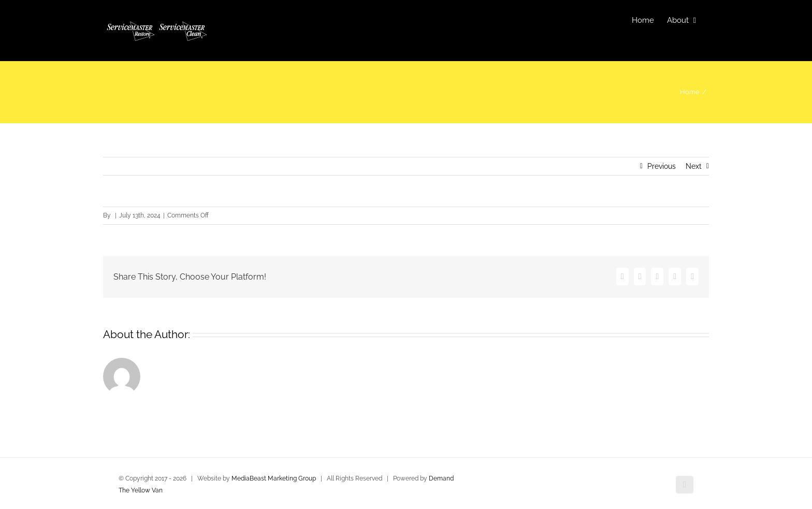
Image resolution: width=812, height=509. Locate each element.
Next (694, 166)
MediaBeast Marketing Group (274, 478)
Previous (662, 166)
